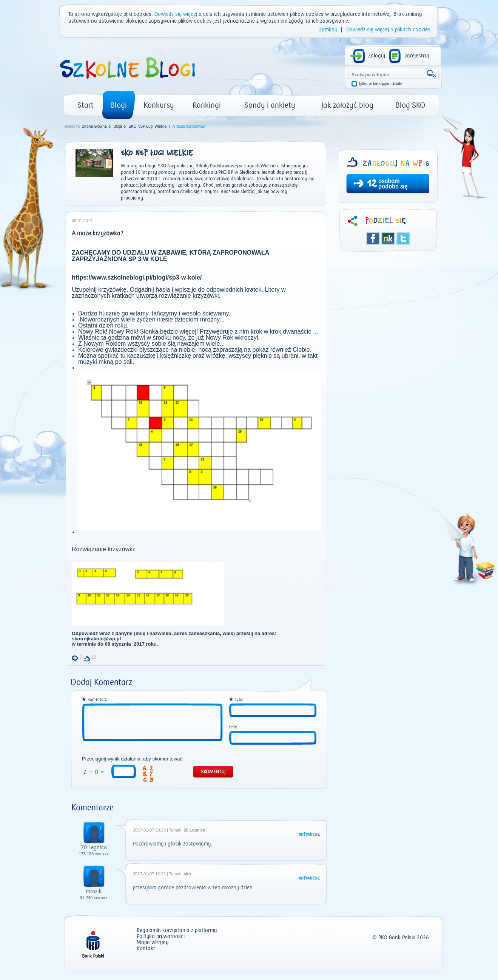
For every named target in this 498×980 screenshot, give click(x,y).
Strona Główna (94, 126)
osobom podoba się (393, 184)
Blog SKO (410, 105)
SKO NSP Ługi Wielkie (147, 126)
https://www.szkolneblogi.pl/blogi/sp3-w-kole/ (137, 277)
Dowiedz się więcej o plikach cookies (388, 30)
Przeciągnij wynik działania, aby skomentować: (133, 759)
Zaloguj (377, 56)
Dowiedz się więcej (176, 14)
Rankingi (207, 105)
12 (372, 184)
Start (86, 105)
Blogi (119, 105)
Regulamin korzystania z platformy (177, 931)
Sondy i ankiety (270, 105)
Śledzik (388, 238)
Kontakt (146, 949)
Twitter (403, 238)
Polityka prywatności (161, 937)
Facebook (373, 238)
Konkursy (159, 105)
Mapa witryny (153, 943)
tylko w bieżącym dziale (381, 84)
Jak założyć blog (347, 105)
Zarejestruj (417, 56)
